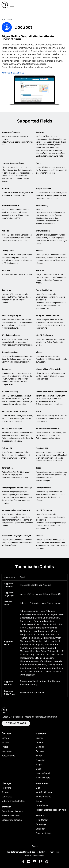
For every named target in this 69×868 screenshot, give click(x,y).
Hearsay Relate (43, 778)
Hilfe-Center (42, 820)
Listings (40, 738)
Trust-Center (42, 806)
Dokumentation (43, 833)
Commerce (7, 797)
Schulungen (42, 824)
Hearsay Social (43, 773)
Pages (39, 765)
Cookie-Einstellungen (34, 855)
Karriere (5, 743)
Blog (38, 788)
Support (5, 792)
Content (40, 747)
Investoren (6, 751)
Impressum (54, 852)
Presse (5, 747)
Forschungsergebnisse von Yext (51, 810)
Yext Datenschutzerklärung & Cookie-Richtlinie (27, 852)
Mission (5, 738)
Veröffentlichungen (45, 792)
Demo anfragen (16, 723)
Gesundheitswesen (10, 816)
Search (39, 743)
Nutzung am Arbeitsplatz (13, 801)
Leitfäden (41, 829)
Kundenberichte (44, 797)
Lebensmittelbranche (12, 820)
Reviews (40, 751)
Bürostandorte (8, 756)
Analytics (40, 760)
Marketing (6, 788)
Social (39, 756)
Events (39, 801)
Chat (38, 769)
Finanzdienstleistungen (12, 811)
